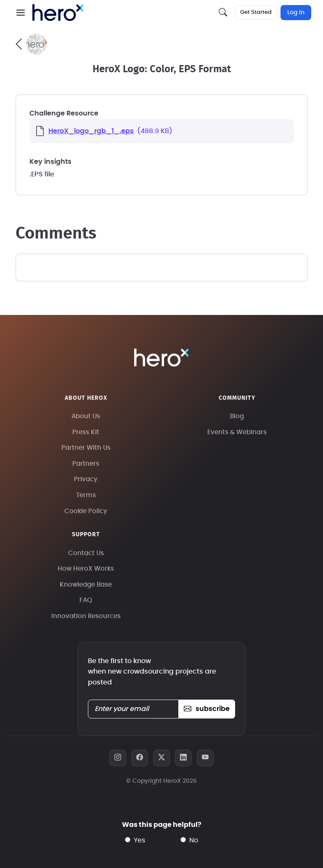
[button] (21, 13)
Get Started (256, 12)
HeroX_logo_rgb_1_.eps (91, 131)
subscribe (207, 709)
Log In (296, 13)
